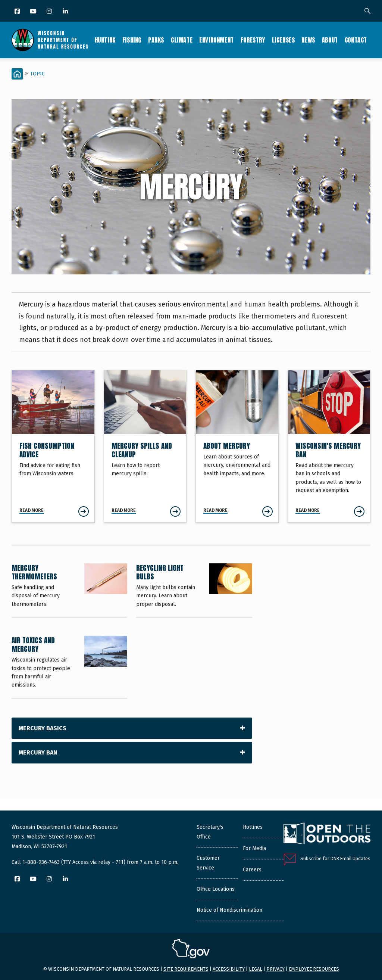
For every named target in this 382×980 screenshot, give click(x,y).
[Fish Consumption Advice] (53, 446)
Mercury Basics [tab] (43, 728)
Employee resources (314, 969)
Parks (156, 40)
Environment (217, 40)
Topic (37, 74)
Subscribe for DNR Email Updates (335, 858)
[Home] (17, 74)
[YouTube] (34, 12)
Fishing (132, 40)
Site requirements (186, 969)
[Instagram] (50, 12)
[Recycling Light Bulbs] (194, 590)
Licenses (284, 40)
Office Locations (216, 889)
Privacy (275, 969)
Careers (252, 870)
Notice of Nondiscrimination (229, 910)
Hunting (105, 40)
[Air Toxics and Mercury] (69, 667)
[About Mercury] (237, 446)
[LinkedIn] (66, 12)
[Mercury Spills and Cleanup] (145, 446)
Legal (256, 969)
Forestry (253, 40)
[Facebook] (18, 12)
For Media (254, 848)
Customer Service (208, 863)
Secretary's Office (210, 832)
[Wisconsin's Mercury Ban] (329, 446)
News (308, 40)
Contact (356, 40)
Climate (182, 40)
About (330, 40)
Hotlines (253, 827)
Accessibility (229, 969)
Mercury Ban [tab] (38, 752)
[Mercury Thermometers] (69, 590)
